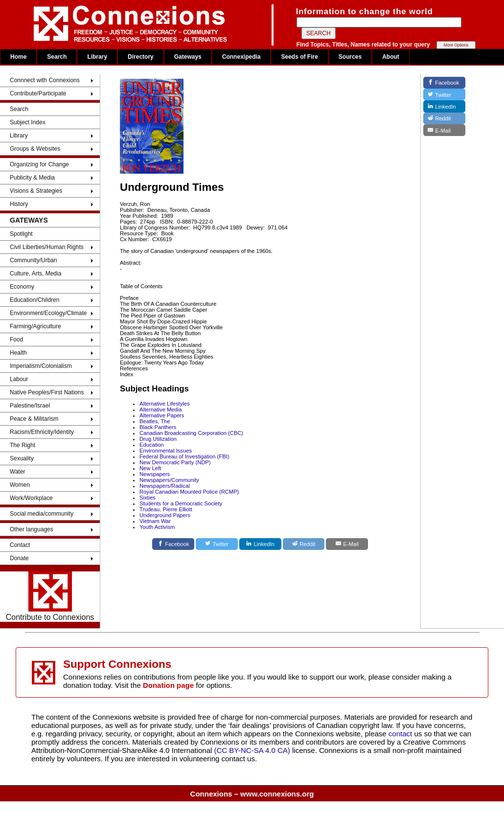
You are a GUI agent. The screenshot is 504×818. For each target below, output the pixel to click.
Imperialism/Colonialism (41, 366)
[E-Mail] (347, 544)
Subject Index (28, 122)
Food (16, 340)
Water (18, 472)
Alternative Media (160, 409)
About (391, 57)
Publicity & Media (32, 178)
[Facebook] (173, 544)
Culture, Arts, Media (35, 273)
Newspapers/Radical (165, 486)
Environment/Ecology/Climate (48, 313)
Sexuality (22, 458)
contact (401, 734)
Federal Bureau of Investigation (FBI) (184, 456)
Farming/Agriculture (35, 326)
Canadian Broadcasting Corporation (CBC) (191, 433)
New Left (150, 468)
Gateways (188, 57)
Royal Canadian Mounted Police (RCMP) (189, 492)
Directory (141, 57)
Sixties (148, 498)
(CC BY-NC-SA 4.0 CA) (252, 750)
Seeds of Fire (299, 57)
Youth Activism (157, 527)
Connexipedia (241, 57)
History (19, 204)
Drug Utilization (158, 439)
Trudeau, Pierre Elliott (166, 509)
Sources (350, 57)
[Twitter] (217, 544)
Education (152, 445)
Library (97, 57)
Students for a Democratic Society (181, 503)
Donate (19, 558)
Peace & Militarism (34, 419)
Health (18, 353)
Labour (19, 379)
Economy (22, 287)
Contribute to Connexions (50, 596)
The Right (23, 445)
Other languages (32, 529)
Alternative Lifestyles (165, 404)
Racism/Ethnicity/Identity (42, 432)
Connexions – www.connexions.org (252, 794)
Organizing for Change (39, 164)
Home (18, 57)
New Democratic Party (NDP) (175, 462)
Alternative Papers (162, 415)
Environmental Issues (166, 451)
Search (57, 57)
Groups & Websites (35, 149)
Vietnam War (155, 521)
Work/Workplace (31, 498)
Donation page (168, 685)
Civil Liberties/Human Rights (47, 247)
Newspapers (155, 474)
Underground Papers (165, 515)
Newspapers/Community (169, 480)
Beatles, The (155, 421)
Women (20, 485)
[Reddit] (304, 544)
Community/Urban (34, 260)
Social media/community (42, 514)
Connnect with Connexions (45, 80)
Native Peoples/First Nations (47, 392)
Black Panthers (158, 427)
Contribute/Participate (38, 93)
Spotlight (21, 234)
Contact (20, 545)
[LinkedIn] (260, 544)
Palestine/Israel (30, 406)
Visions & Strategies (36, 191)
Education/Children (34, 300)
